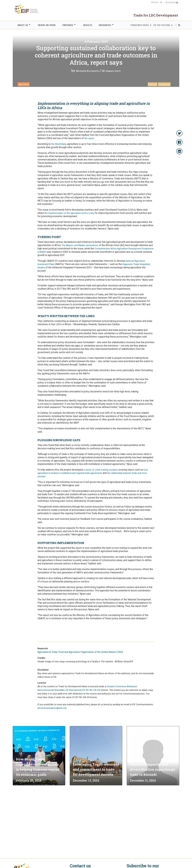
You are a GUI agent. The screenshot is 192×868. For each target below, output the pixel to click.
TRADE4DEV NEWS (139, 25)
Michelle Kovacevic (88, 71)
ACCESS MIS (172, 3)
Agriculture (24, 84)
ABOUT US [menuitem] (22, 25)
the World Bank (59, 144)
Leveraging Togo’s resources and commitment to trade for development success (96, 769)
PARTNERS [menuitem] (68, 25)
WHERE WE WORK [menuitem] (47, 25)
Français (153, 84)
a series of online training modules (101, 470)
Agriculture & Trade (47, 652)
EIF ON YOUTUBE (162, 25)
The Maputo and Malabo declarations (80, 245)
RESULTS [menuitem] (88, 25)
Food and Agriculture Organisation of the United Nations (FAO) (91, 652)
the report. (89, 138)
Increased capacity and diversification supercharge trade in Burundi (153, 769)
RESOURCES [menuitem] (105, 25)
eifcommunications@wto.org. (52, 708)
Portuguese (164, 84)
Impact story (113, 71)
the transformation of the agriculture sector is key (69, 213)
